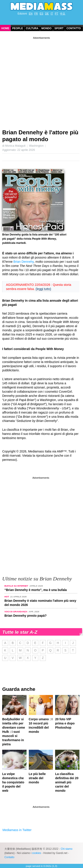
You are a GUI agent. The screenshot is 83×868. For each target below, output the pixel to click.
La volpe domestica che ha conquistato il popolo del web (13, 782)
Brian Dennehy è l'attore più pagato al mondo (40, 136)
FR (36, 14)
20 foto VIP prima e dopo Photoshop (65, 723)
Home (5, 28)
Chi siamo (67, 849)
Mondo (46, 28)
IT (52, 14)
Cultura (32, 28)
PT (57, 14)
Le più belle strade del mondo (37, 778)
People (18, 28)
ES (41, 14)
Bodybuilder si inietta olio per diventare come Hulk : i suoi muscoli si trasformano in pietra (14, 732)
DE (47, 14)
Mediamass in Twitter (17, 830)
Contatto (74, 28)
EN (31, 14)
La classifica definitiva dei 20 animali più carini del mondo (67, 782)
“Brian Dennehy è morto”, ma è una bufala (36, 590)
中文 (63, 14)
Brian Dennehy (24, 262)
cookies (37, 853)
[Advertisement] (41, 81)
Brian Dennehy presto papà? (26, 616)
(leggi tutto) (43, 289)
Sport (59, 28)
